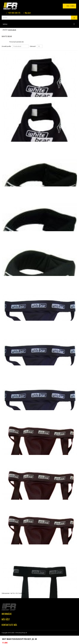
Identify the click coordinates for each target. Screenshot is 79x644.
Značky (5, 30)
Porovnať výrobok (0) (16, 42)
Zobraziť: (33, 46)
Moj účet (28, 13)
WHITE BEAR (12, 30)
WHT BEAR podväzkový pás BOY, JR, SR (19, 639)
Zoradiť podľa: (6, 46)
